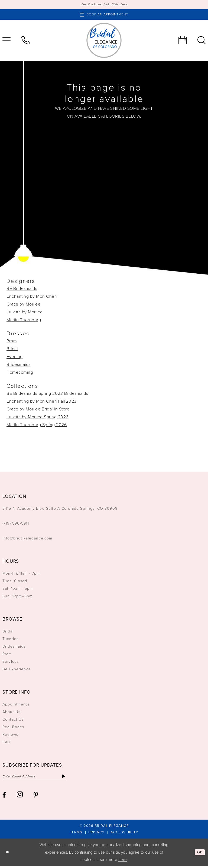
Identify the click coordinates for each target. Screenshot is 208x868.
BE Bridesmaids (22, 289)
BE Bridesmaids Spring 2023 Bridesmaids (47, 394)
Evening (15, 357)
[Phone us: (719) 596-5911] (25, 41)
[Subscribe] (75, 778)
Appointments (16, 705)
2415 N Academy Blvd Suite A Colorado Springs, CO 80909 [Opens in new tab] (60, 509)
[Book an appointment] (104, 15)
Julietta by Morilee (25, 313)
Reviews (10, 735)
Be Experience (17, 670)
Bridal (12, 349)
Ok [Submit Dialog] (199, 854)
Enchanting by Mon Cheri (32, 297)
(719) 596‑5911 (16, 524)
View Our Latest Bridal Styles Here (104, 5)
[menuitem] (25, 41)
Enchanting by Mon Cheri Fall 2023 (42, 402)
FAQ (6, 743)
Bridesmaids (19, 365)
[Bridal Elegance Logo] (104, 41)
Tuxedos (10, 640)
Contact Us (13, 720)
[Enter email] (40, 778)
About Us (11, 713)
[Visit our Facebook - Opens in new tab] (4, 797)
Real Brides (13, 728)
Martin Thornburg (24, 321)
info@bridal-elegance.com (27, 539)
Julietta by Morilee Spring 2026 (38, 418)
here (123, 862)
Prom (12, 342)
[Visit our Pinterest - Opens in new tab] (36, 797)
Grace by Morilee (23, 305)
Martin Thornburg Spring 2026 (37, 425)
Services (11, 662)
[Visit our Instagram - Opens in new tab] (20, 796)
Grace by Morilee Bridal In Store (38, 410)
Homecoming (20, 373)
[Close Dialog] (8, 854)
